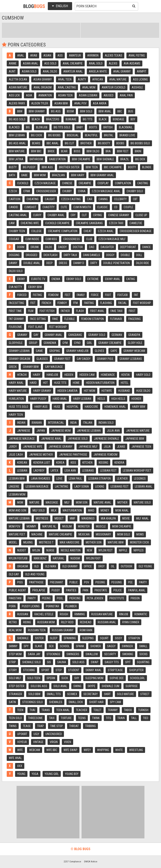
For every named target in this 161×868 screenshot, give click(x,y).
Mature (34, 502)
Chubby (67, 191)
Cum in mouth (82, 207)
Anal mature (118, 79)
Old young (145, 566)
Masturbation (72, 510)
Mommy (31, 526)
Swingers (73, 654)
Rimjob (124, 614)
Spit (128, 662)
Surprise (132, 686)
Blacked (14, 127)
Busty (13, 167)
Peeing (46, 598)
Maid (91, 510)
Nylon (36, 550)
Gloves (99, 351)
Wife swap (70, 750)
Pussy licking (31, 606)
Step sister (17, 686)
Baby (80, 127)
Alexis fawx (17, 103)
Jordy (13, 447)
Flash (80, 311)
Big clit (69, 143)
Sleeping (88, 638)
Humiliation (16, 399)
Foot (108, 295)
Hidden (69, 375)
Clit (84, 215)
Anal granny (122, 71)
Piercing (75, 598)
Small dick (76, 702)
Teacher (82, 710)
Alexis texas (114, 55)
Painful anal (137, 590)
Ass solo (50, 63)
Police (118, 590)
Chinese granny (119, 215)
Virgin (54, 742)
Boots (93, 127)
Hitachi (22, 375)
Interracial (56, 423)
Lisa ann (70, 471)
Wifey (87, 750)
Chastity (49, 207)
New (90, 550)
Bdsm (70, 111)
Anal (21, 55)
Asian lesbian (88, 95)
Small (143, 646)
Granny (22, 335)
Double (125, 255)
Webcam (35, 750)
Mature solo (142, 502)
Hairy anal (16, 383)
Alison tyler (40, 103)
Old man (51, 566)
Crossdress (72, 239)
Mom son (82, 502)
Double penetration (117, 263)
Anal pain (126, 95)
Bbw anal (105, 111)
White (119, 750)
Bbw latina (16, 159)
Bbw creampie (81, 159)
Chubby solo (135, 191)
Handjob (52, 375)
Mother (122, 502)
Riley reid (67, 622)
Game (39, 351)
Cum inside (32, 239)
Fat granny (16, 319)
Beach (36, 119)
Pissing (100, 582)
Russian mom (46, 622)
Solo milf (15, 678)
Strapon (134, 638)
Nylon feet (106, 550)
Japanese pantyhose (73, 455)
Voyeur (22, 742)
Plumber (71, 606)
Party (143, 582)
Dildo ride (143, 263)
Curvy (37, 215)
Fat (136, 295)
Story (13, 670)
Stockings (53, 654)
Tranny (113, 710)
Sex (51, 646)
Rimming (80, 614)
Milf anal (142, 518)
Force (95, 295)
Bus (131, 111)
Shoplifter (136, 670)
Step (59, 670)
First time (15, 311)
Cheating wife (30, 223)
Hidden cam (87, 375)
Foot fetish (47, 311)
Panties (71, 590)
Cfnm (27, 191)
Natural (58, 558)
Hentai (125, 375)
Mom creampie (122, 526)
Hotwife (107, 391)
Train (121, 718)
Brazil (125, 159)
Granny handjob (77, 351)
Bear (64, 151)
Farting (89, 303)
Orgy (101, 566)
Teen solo (15, 718)
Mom (20, 502)
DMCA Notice (91, 861)
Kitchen (87, 463)
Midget (59, 518)
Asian (47, 55)
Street (145, 694)
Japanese (24, 431)
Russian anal (107, 622)
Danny (13, 263)
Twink (96, 718)
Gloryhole (16, 343)
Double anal (32, 263)
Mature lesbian (19, 518)
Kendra (119, 463)
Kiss (73, 463)
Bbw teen (92, 167)
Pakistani (15, 598)
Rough (64, 614)
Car (90, 199)
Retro (13, 622)
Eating (131, 279)
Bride (51, 151)
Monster (84, 526)
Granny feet (62, 359)
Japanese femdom (105, 455)
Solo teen (34, 678)
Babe (25, 175)
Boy (133, 119)
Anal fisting (137, 55)
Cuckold (23, 183)
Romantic (141, 614)
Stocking (29, 670)
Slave (39, 646)
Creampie (85, 183)
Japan (41, 431)
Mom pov (15, 526)
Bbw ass (47, 167)
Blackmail (126, 127)
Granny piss (105, 359)
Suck (65, 678)
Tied (146, 718)
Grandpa (134, 335)
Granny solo (97, 335)
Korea (60, 463)
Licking (100, 487)
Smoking (128, 654)
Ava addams (132, 63)
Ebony (21, 279)
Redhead (86, 622)
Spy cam (115, 702)
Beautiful (91, 135)
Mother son (94, 542)
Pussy (56, 590)
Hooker (136, 399)
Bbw (20, 111)
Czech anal (106, 231)
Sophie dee (117, 678)
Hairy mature (18, 391)
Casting (143, 183)
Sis (49, 662)
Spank (80, 646)
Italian (88, 423)
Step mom (15, 654)
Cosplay (103, 183)
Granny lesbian (19, 351)
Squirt (104, 638)
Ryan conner (131, 622)
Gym (65, 343)
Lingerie (14, 487)
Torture (66, 718)
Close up (141, 215)
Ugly (36, 734)
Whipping (103, 750)
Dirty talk (70, 255)
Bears (36, 143)
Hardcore (91, 407)
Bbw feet (123, 151)
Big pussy (29, 167)
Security (110, 654)
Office (88, 566)
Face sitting (38, 319)
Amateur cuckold (114, 87)
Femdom (53, 295)
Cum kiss (51, 239)
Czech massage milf (112, 239)
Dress (63, 263)
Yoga (35, 774)
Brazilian (58, 175)
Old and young (35, 574)
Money (105, 510)
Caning (103, 199)
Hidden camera (68, 391)
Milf (67, 502)
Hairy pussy (38, 399)
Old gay (14, 574)
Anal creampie (73, 63)
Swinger (127, 646)
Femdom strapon (92, 319)
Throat (74, 726)
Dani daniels (92, 255)
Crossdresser (46, 191)
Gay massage (54, 367)
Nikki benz (40, 558)
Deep (49, 263)
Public (74, 582)
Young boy (72, 774)
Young (21, 774)
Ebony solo (74, 279)
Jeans (121, 447)
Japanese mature (138, 431)
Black (103, 119)
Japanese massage (22, 439)
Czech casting (71, 199)
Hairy (37, 375)
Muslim (67, 526)
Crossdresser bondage (136, 231)
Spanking (70, 638)
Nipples (139, 550)
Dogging (14, 255)
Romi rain (86, 630)
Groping (55, 351)
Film (31, 311)
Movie (126, 518)
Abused (108, 95)
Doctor (78, 247)
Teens (82, 718)
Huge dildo (143, 391)
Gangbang (75, 335)
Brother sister (69, 167)
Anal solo (96, 63)
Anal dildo (50, 71)
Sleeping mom (94, 678)
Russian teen (37, 630)
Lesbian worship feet (137, 471)
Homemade (108, 375)
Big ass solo (17, 119)
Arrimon (93, 55)
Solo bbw (34, 694)
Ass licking (140, 79)
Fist (33, 303)
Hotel (125, 383)
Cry (73, 215)
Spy (26, 646)
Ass (60, 55)
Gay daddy (84, 359)
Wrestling (136, 750)
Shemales (56, 702)
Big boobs (54, 135)
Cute (64, 207)
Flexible (70, 319)
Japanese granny (60, 447)
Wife (20, 750)
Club (89, 239)
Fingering (134, 319)
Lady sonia (82, 487)
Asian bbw (61, 103)
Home (76, 383)
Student (74, 670)
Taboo (128, 710)
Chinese (67, 183)
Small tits (54, 694)
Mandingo (88, 518)
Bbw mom (40, 175)
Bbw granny (37, 111)
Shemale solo (31, 662)
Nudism (75, 558)
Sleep (54, 638)
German (117, 335)
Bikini (138, 151)
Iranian (37, 423)
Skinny (13, 646)
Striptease (115, 670)
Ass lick (14, 95)
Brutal (109, 135)
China (82, 191)
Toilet (97, 710)
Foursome (15, 327)
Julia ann (113, 431)
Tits (108, 718)
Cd (116, 207)
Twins (13, 726)
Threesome (35, 718)
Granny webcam (134, 351)
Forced (22, 295)
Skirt (107, 694)
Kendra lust (42, 463)
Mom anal (122, 510)
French (46, 303)
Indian (21, 423)
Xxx (20, 766)
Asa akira (100, 103)
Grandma (50, 343)
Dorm (21, 247)
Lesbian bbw (17, 479)
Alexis (113, 63)
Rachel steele (44, 614)
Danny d (79, 263)
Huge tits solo (18, 407)
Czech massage (45, 183)
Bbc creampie (113, 167)
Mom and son (18, 510)
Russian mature (102, 614)
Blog (34, 6)
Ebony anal (113, 279)
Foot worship (142, 303)
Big (28, 127)
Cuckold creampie (57, 223)
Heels (101, 399)
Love (59, 479)
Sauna (62, 662)
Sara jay (34, 654)
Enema (56, 279)
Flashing (106, 303)
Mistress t (46, 542)
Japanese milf (88, 447)
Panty (32, 598)
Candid (13, 207)
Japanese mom (61, 431)
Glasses (42, 359)
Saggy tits (112, 662)
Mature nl (49, 526)
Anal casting (67, 87)
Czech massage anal (106, 191)
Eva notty (15, 287)
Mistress (42, 518)
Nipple (123, 550)
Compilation (123, 183)
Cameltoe (136, 223)
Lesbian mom (17, 494)
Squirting (143, 662)
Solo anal (60, 686)
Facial (122, 303)
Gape (114, 351)
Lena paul (75, 479)
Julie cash (16, 455)
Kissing (103, 463)
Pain (85, 590)
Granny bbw (31, 367)
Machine (37, 534)
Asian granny (43, 79)
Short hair (96, 702)
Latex (55, 471)
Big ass (56, 111)
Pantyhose (36, 582)
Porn (12, 606)
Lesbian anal (143, 487)
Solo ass (78, 662)
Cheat (88, 231)
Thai (32, 710)
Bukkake (71, 119)
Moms (140, 534)
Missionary (103, 534)
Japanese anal (51, 439)
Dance (147, 247)
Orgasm (23, 566)
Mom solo (124, 534)
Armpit (142, 71)
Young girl (52, 774)
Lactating (62, 487)
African (98, 79)
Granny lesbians (131, 359)
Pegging (117, 582)
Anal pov (80, 103)
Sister (39, 638)
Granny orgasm (19, 359)
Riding (27, 622)
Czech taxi (116, 223)
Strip (12, 662)
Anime (13, 63)
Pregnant (56, 582)
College (36, 231)
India (73, 423)
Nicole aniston (71, 550)
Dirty (94, 263)
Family (81, 295)
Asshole (137, 87)
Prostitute (117, 598)
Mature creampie (60, 534)
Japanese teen (141, 447)
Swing (77, 686)
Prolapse (39, 590)
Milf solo (39, 510)
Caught (50, 199)
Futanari (116, 319)
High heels (118, 399)
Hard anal (60, 399)
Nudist (22, 550)
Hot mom (90, 391)
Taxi (52, 718)
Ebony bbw (35, 287)
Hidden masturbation (100, 383)
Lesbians (88, 471)
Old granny (70, 566)
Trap (40, 726)
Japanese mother (41, 455)
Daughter (107, 247)
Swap (95, 662)
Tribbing (90, 726)
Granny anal (53, 335)
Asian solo (29, 71)
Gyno (77, 343)
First (132, 311)
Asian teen (65, 95)
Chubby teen (17, 231)
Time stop (56, 726)
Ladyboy (39, 471)
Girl (89, 343)
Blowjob (42, 127)
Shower (96, 646)
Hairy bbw (139, 407)
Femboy (62, 303)
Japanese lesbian (89, 431)
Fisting (37, 295)
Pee (130, 582)
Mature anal (102, 502)
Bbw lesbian (17, 135)
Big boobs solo (140, 143)
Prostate (101, 590)
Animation (45, 95)
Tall (134, 718)
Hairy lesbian (82, 399)
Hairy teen (16, 415)
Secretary (91, 694)
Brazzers (53, 119)
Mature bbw (116, 542)
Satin (12, 702)
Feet (68, 295)
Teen (20, 710)
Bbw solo (86, 111)
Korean (22, 463)
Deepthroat (128, 247)
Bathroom (36, 159)
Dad (92, 247)
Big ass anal (17, 143)
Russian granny (63, 630)
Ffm (75, 303)
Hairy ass (41, 407)
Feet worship (58, 327)
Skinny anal (93, 670)
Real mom (15, 630)
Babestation (57, 159)
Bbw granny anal (102, 175)
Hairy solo (143, 375)
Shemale (23, 638)
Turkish (143, 710)
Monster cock (139, 542)
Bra (108, 151)
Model (13, 542)
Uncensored (54, 734)
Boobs (120, 143)
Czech (13, 191)
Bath (12, 175)
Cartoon (15, 199)
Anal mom (89, 87)
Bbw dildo (93, 151)
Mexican (84, 534)
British (108, 127)
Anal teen (65, 79)
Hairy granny (42, 391)
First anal (97, 311)
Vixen (68, 742)
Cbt (135, 199)
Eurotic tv (38, 279)
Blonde (147, 167)
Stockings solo (32, 702)
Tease (27, 726)
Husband (124, 391)
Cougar (14, 239)
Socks (143, 654)
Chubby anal (56, 215)
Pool (60, 598)
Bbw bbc (36, 151)
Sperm (51, 678)
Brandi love (127, 135)
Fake (55, 319)
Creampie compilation (63, 231)
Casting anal (18, 215)
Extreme (93, 279)
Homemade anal (115, 407)
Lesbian (22, 471)
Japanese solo (78, 439)
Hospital (73, 407)
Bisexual (73, 135)
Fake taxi (116, 311)
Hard (33, 383)
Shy (77, 678)
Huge (57, 407)
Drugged (32, 255)
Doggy (110, 255)
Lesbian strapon (99, 479)
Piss (20, 582)
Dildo (49, 247)
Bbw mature (17, 151)
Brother (86, 143)
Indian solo (106, 423)
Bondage (119, 119)
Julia (107, 447)
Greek (13, 367)
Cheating (33, 199)
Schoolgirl (137, 678)
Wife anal (15, 758)
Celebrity (120, 199)
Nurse (50, 550)
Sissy (118, 638)
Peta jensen (95, 598)
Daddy (62, 247)
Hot (45, 383)
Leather (122, 479)
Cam (12, 223)
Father (65, 311)
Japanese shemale (106, 439)
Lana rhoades (41, 479)
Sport (45, 670)
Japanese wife (33, 447)
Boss (77, 151)
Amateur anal (73, 71)
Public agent (17, 590)
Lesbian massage (37, 487)
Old (36, 566)
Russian (23, 614)
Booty (132, 167)
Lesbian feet (108, 471)
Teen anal (63, 710)
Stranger (15, 694)
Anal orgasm (43, 87)
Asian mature (18, 87)
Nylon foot (93, 558)
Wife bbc (52, 750)
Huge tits (60, 383)
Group (33, 343)
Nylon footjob (18, 558)
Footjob (123, 295)
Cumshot (30, 207)
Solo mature (125, 694)
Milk (54, 510)
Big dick (140, 159)
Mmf (73, 518)
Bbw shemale (105, 159)
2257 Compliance (72, 861)
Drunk (35, 247)
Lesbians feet (119, 487)
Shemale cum (110, 686)
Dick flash (51, 255)
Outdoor (127, 566)
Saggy (111, 646)
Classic (103, 207)
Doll (139, 255)
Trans (46, 710)
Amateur (75, 55)
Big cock (36, 135)
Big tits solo (62, 127)
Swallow (92, 654)
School (65, 646)
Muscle (101, 526)
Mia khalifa (108, 518)
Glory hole (135, 343)
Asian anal (30, 63)
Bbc (120, 111)
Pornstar (53, 606)
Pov (87, 582)
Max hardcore (70, 542)
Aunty (82, 79)
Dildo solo (16, 271)
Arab (34, 55)
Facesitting (16, 303)
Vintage (38, 742)
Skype (92, 686)
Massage (52, 502)
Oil (113, 566)
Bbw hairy (78, 175)
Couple (128, 207)
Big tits (88, 119)
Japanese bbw (135, 439)
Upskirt (22, 734)
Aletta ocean (18, 79)
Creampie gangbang (89, 223)
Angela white (98, 71)
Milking (28, 542)
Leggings (140, 479)
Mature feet (17, 534)
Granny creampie (110, 343)
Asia (29, 95)
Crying (97, 215)
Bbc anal (53, 143)
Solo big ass (39, 686)
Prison (135, 598)
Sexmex (72, 694)
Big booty (104, 143)
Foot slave (36, 327)
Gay (36, 335)
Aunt (12, 71)
